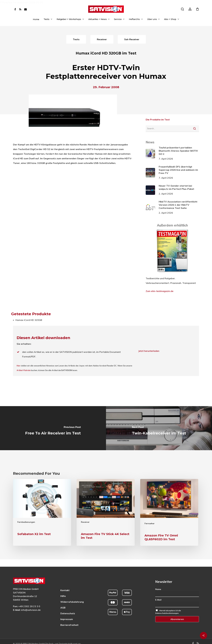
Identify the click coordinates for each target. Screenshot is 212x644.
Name (158, 582)
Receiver (85, 522)
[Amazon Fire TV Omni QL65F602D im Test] (169, 512)
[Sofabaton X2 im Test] (42, 512)
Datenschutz (68, 606)
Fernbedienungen (26, 522)
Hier (18, 366)
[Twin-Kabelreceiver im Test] (159, 428)
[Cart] (197, 9)
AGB (63, 600)
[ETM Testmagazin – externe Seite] (172, 274)
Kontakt (65, 583)
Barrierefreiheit (69, 618)
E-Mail (158, 592)
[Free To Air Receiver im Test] (53, 428)
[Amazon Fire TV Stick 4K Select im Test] (106, 512)
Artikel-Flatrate (24, 370)
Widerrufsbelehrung (72, 594)
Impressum (67, 612)
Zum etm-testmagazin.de (160, 291)
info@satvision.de (31, 603)
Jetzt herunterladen (149, 351)
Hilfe (63, 589)
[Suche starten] (195, 128)
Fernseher (150, 523)
